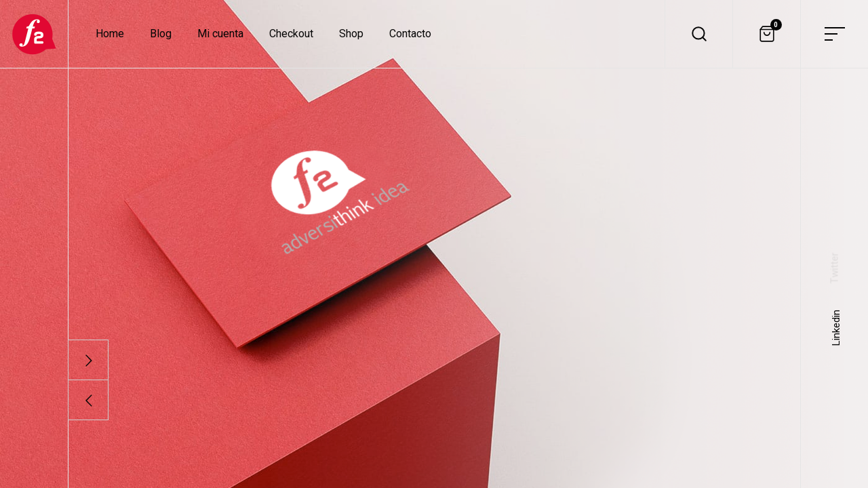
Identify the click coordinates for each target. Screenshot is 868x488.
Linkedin (836, 328)
